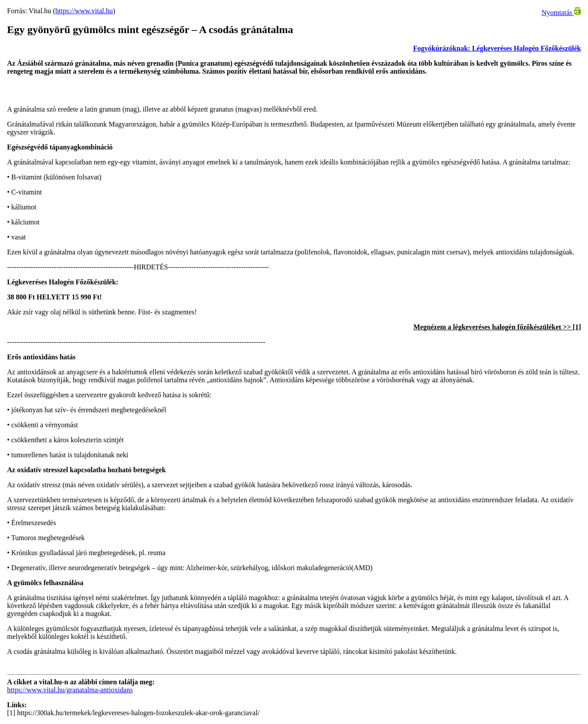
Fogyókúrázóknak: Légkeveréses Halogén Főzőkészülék (497, 48)
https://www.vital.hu (84, 11)
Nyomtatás (561, 13)
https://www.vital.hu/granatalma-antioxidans (70, 690)
